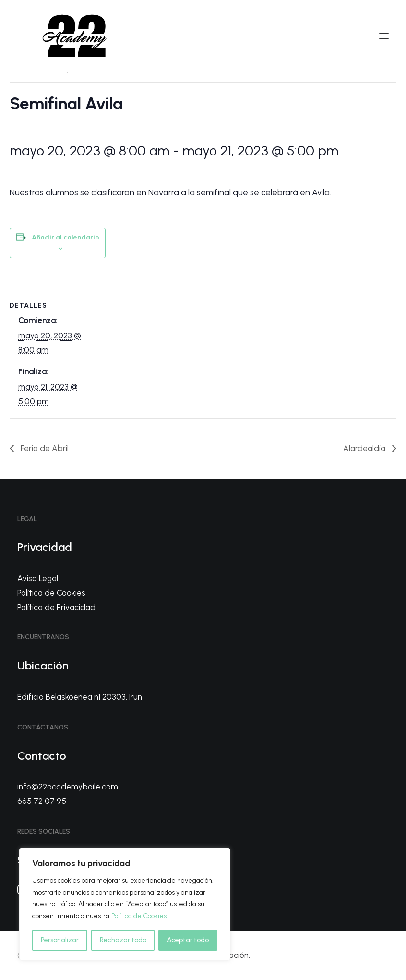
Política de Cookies (51, 593)
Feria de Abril (44, 448)
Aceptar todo (188, 940)
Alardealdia (365, 448)
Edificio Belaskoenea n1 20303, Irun (80, 697)
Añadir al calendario (66, 237)
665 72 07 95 (42, 801)
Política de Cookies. (140, 916)
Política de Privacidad (56, 607)
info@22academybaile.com (68, 787)
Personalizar (60, 940)
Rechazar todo (123, 940)
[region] (125, 904)
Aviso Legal (38, 578)
